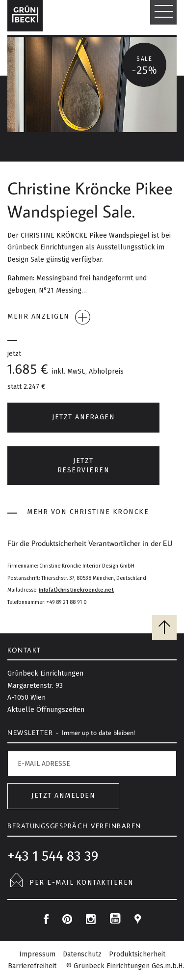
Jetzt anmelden (63, 796)
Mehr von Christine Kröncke (78, 512)
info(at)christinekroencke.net (76, 590)
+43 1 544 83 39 (53, 856)
